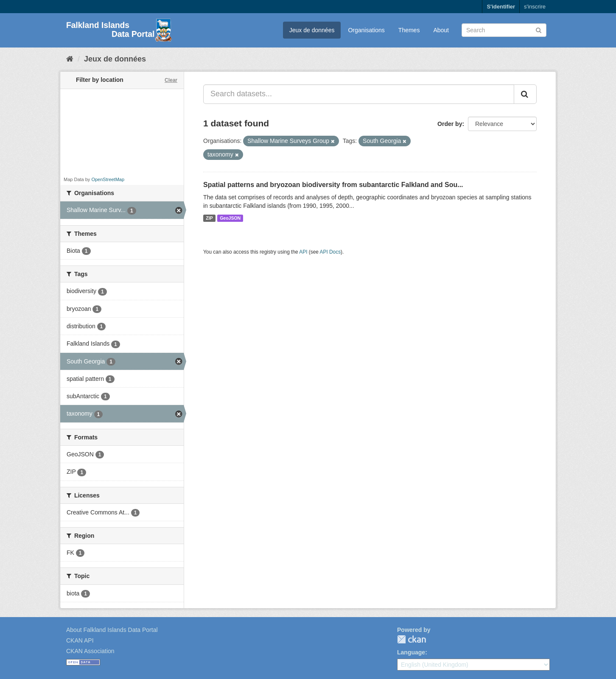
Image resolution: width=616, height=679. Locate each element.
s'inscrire (535, 7)
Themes (409, 30)
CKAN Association (90, 651)
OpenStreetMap (108, 179)
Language (411, 652)
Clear (171, 80)
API (303, 252)
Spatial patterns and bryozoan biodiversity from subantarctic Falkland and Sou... (333, 185)
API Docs (330, 252)
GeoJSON (230, 218)
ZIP (209, 218)
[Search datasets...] (359, 94)
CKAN (412, 639)
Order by (450, 124)
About (441, 30)
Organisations (366, 30)
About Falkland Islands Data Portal (112, 630)
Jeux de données (312, 30)
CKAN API (80, 640)
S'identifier (501, 7)
